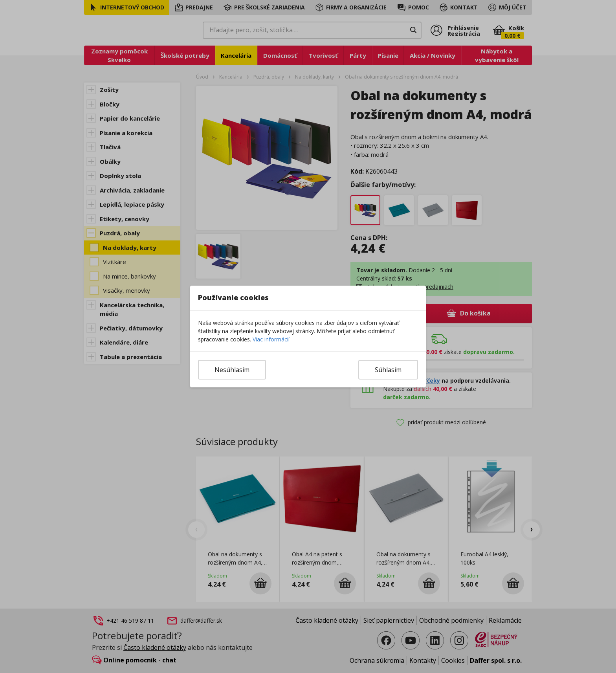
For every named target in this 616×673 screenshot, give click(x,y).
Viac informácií (271, 339)
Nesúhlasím (232, 370)
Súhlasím (388, 370)
